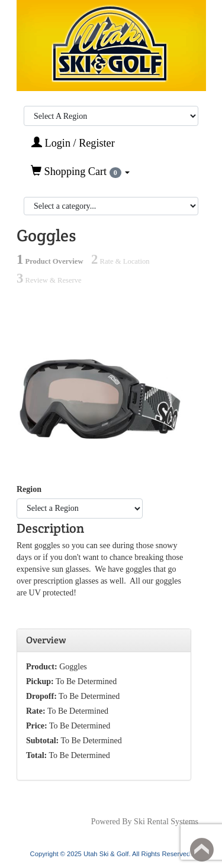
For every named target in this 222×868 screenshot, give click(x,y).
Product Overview (50, 261)
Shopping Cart (80, 171)
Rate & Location (120, 261)
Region (29, 489)
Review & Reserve (49, 280)
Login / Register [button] (73, 143)
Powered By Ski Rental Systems (145, 822)
